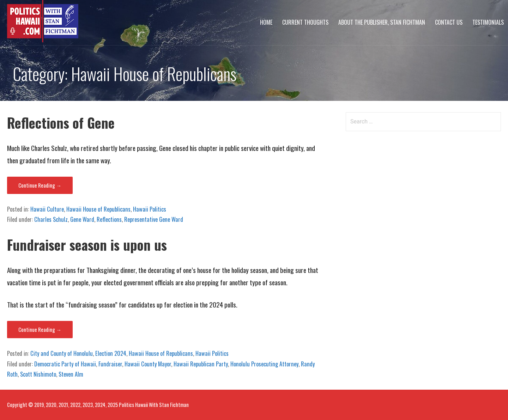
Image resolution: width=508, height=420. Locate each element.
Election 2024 (111, 353)
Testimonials (488, 22)
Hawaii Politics (150, 209)
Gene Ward (82, 219)
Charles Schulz (51, 219)
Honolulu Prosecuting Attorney (264, 364)
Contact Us (449, 22)
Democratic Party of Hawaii (65, 364)
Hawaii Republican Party (201, 364)
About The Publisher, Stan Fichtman (382, 22)
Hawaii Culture (47, 209)
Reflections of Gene (61, 123)
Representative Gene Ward (154, 219)
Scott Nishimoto (38, 374)
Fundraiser (110, 364)
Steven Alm (71, 374)
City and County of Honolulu (62, 353)
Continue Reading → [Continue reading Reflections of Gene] (40, 185)
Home (266, 22)
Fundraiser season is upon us (87, 245)
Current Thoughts (305, 22)
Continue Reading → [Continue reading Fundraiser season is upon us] (40, 329)
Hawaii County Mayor (148, 364)
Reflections (109, 219)
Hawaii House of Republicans (98, 209)
